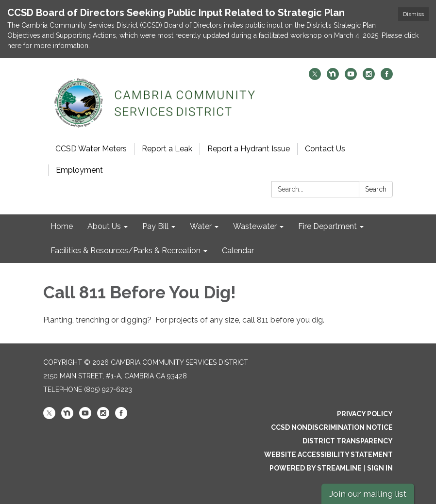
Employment (79, 170)
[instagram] (369, 77)
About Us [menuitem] (104, 226)
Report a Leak (167, 149)
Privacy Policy (365, 414)
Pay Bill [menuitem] (155, 226)
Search (376, 189)
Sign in (380, 468)
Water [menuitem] (201, 226)
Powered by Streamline (316, 468)
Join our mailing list (368, 494)
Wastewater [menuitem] (255, 226)
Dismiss (413, 14)
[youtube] (351, 77)
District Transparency (348, 441)
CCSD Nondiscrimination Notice (332, 427)
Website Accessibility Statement (328, 455)
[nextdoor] (333, 77)
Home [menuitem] (62, 226)
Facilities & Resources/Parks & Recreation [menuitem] (126, 251)
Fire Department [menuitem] (327, 226)
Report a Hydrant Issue (249, 149)
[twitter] (315, 77)
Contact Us (325, 149)
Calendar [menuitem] (238, 251)
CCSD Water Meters (91, 149)
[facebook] (387, 77)
